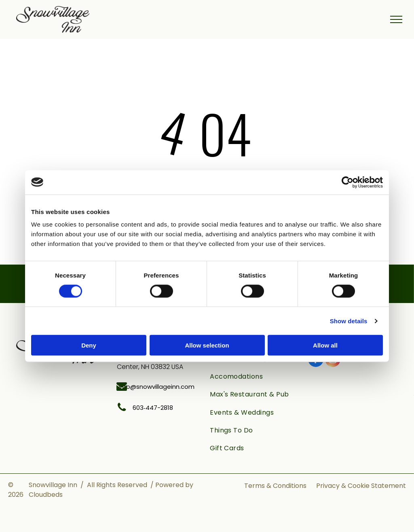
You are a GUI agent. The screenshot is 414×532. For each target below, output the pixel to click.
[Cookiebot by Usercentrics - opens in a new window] (347, 182)
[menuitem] (255, 377)
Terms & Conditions (275, 486)
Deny (89, 345)
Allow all (325, 345)
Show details (349, 321)
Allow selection (207, 345)
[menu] (396, 19)
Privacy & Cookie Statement (361, 486)
